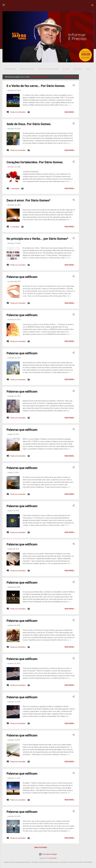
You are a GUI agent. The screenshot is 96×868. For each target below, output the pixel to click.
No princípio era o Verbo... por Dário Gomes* (37, 239)
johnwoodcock (53, 859)
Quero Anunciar (27, 69)
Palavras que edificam (22, 277)
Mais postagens (41, 848)
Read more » (70, 113)
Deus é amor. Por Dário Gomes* (28, 201)
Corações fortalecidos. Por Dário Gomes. (35, 163)
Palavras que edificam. (22, 315)
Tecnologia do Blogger (48, 855)
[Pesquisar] (92, 6)
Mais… (89, 69)
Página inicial (11, 69)
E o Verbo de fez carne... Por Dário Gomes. (36, 86)
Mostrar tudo (70, 77)
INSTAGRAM (78, 69)
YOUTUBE (66, 69)
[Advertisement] (87, 105)
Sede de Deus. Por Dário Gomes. (29, 124)
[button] (74, 86)
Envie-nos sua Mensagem (48, 69)
